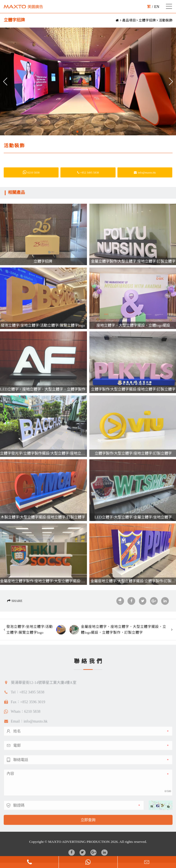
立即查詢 (88, 836)
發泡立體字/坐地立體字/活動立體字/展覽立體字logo (36, 646)
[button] (77, 132)
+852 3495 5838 (88, 172)
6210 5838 (31, 172)
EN (157, 7)
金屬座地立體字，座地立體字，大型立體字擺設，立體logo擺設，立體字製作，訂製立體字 (118, 646)
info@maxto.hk (145, 172)
